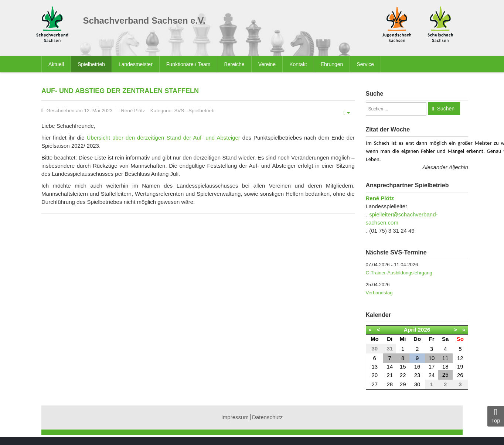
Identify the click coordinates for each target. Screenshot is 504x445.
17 (432, 367)
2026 (424, 330)
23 (417, 375)
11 (445, 358)
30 (417, 384)
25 (445, 375)
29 (403, 384)
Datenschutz (267, 417)
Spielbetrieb (201, 111)
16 (417, 367)
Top (496, 416)
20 (374, 375)
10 (432, 358)
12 (460, 358)
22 (403, 375)
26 (460, 375)
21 (390, 375)
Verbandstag (379, 293)
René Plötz (380, 198)
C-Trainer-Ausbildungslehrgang (399, 273)
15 (403, 367)
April (410, 330)
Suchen (446, 109)
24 (432, 375)
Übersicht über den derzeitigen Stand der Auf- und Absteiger (164, 138)
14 (390, 367)
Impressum (235, 417)
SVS (179, 111)
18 (445, 367)
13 (374, 367)
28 (390, 384)
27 (374, 384)
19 (460, 367)
